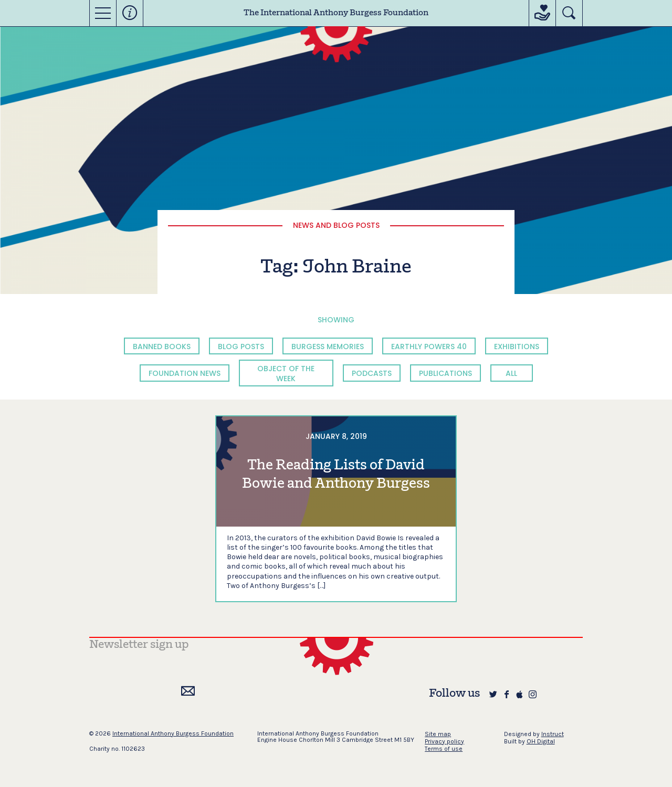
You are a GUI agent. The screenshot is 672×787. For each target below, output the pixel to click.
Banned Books (162, 347)
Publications (445, 373)
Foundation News (185, 373)
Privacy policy (444, 741)
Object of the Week (286, 373)
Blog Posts (241, 347)
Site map (438, 734)
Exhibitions (517, 347)
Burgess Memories (328, 347)
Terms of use (444, 749)
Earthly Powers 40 (429, 347)
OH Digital (541, 741)
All (511, 373)
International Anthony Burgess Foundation (173, 733)
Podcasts (372, 373)
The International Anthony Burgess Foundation (336, 13)
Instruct (553, 734)
